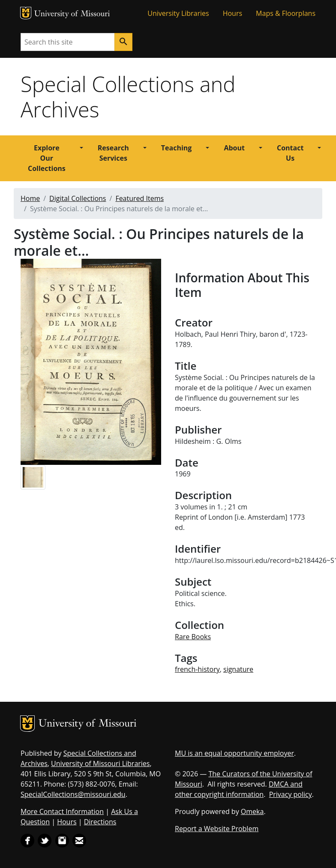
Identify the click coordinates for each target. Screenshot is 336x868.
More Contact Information (62, 811)
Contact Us (290, 153)
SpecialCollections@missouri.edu (73, 794)
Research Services (113, 153)
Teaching (177, 148)
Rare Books (193, 637)
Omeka (252, 811)
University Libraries (178, 13)
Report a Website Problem (217, 829)
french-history (197, 669)
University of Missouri (72, 14)
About (234, 148)
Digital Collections (78, 198)
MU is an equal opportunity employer (234, 753)
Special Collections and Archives (128, 97)
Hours (232, 13)
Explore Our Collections (47, 158)
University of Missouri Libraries (100, 763)
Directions (100, 822)
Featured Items (139, 198)
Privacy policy (291, 794)
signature (238, 669)
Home (30, 198)
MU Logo (26, 13)
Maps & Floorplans (286, 13)
